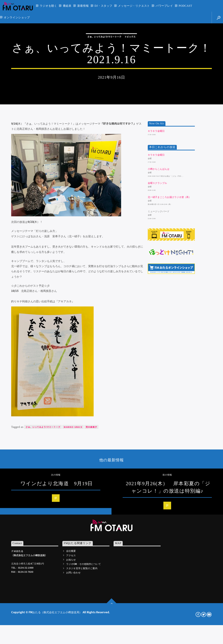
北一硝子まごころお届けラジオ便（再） (169, 312)
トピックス (130, 89)
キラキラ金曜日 (156, 246)
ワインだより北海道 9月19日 (57, 598)
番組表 (67, 6)
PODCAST (185, 6)
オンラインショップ (17, 17)
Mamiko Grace (73, 542)
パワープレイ (164, 6)
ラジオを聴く (48, 6)
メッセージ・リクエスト (134, 6)
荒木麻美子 (91, 542)
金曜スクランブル (157, 298)
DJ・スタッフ (103, 6)
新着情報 (83, 6)
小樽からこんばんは (159, 284)
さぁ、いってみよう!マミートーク (104, 89)
